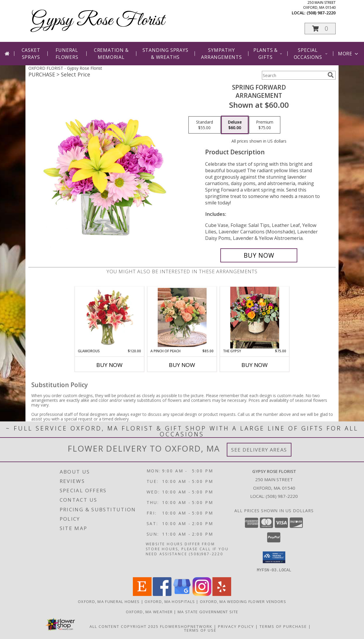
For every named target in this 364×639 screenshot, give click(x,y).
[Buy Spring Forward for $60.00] (259, 255)
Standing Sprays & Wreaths (165, 54)
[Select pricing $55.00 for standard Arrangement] (205, 125)
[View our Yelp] (222, 594)
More (349, 54)
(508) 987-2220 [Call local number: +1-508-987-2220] (321, 13)
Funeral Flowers (67, 54)
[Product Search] (293, 75)
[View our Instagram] (202, 594)
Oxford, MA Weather (149, 611)
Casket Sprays (31, 54)
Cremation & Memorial (111, 54)
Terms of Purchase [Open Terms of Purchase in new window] (283, 626)
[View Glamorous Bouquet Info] (110, 318)
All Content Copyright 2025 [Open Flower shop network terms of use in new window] (124, 626)
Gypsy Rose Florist (98, 21)
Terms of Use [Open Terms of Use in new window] (200, 630)
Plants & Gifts (268, 54)
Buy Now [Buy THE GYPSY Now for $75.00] (255, 365)
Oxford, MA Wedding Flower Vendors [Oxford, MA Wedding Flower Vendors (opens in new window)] (243, 601)
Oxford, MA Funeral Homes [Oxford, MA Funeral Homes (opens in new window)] (109, 601)
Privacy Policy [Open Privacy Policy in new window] (236, 626)
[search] (331, 75)
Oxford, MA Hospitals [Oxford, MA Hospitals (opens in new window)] (170, 601)
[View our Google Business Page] (182, 594)
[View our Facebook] (162, 594)
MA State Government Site (208, 611)
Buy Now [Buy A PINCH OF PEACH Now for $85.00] (182, 365)
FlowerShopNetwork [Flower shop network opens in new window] (186, 626)
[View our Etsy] (142, 594)
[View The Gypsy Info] (255, 318)
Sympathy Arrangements (222, 54)
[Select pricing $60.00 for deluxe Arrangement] (235, 125)
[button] (320, 29)
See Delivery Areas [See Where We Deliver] (259, 450)
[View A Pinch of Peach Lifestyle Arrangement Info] (182, 317)
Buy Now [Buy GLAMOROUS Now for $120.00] (109, 365)
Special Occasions (311, 54)
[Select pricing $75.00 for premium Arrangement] (265, 125)
